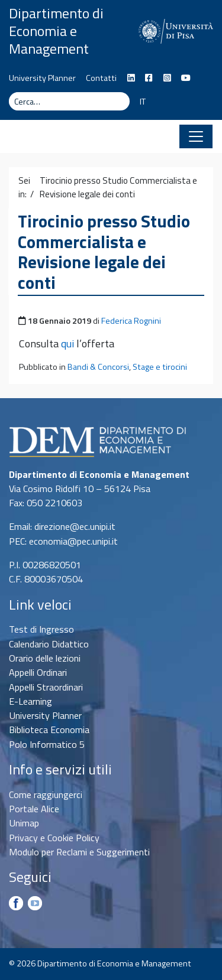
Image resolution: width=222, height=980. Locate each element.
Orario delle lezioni (45, 658)
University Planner (42, 78)
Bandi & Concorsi (98, 367)
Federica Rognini (131, 321)
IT (143, 102)
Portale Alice (34, 809)
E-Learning (30, 701)
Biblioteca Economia (49, 730)
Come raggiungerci (46, 795)
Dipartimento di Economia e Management (56, 31)
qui (67, 344)
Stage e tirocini (160, 367)
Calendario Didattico (49, 644)
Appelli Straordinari (46, 687)
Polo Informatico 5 (47, 744)
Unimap (24, 823)
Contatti (101, 78)
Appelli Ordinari (38, 672)
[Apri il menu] (196, 136)
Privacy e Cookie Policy (54, 838)
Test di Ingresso (41, 629)
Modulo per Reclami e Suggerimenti (79, 852)
